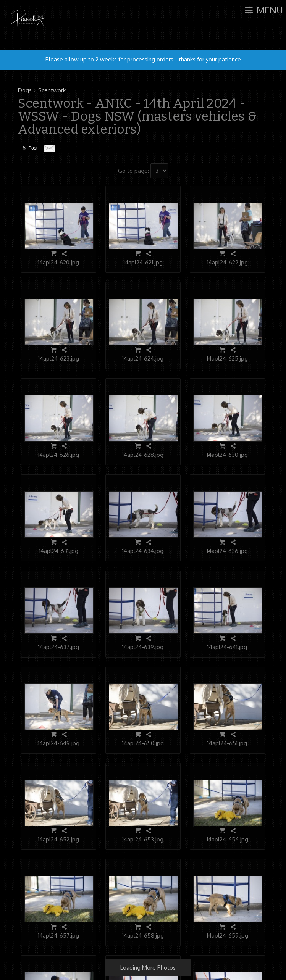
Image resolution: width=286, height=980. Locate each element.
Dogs (25, 90)
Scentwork (52, 90)
